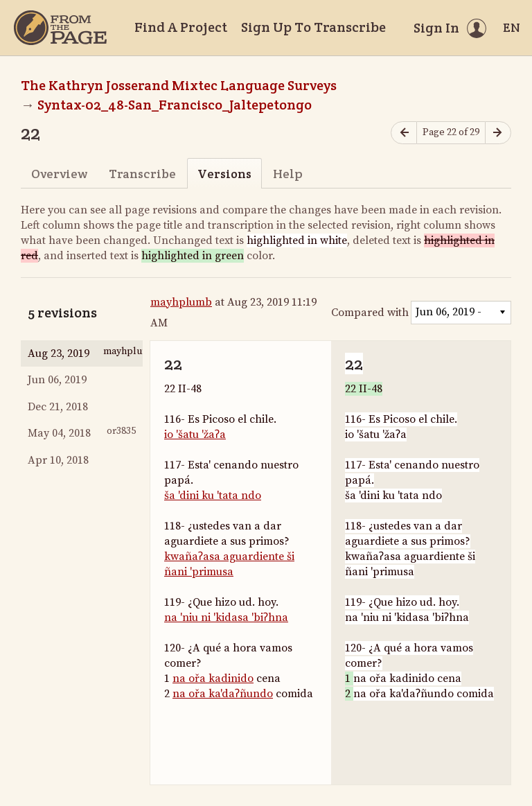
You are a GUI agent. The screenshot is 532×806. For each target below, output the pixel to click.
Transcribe (142, 174)
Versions (224, 174)
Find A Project (181, 27)
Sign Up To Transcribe (313, 27)
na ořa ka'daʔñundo (223, 694)
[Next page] (498, 133)
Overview (59, 174)
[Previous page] (404, 133)
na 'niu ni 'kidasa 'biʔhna (226, 617)
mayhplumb (181, 302)
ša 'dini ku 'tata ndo (213, 496)
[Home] (60, 28)
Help (288, 174)
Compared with (370, 313)
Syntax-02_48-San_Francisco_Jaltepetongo (175, 105)
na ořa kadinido (213, 678)
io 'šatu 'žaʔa (195, 435)
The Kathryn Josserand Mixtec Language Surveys (179, 85)
